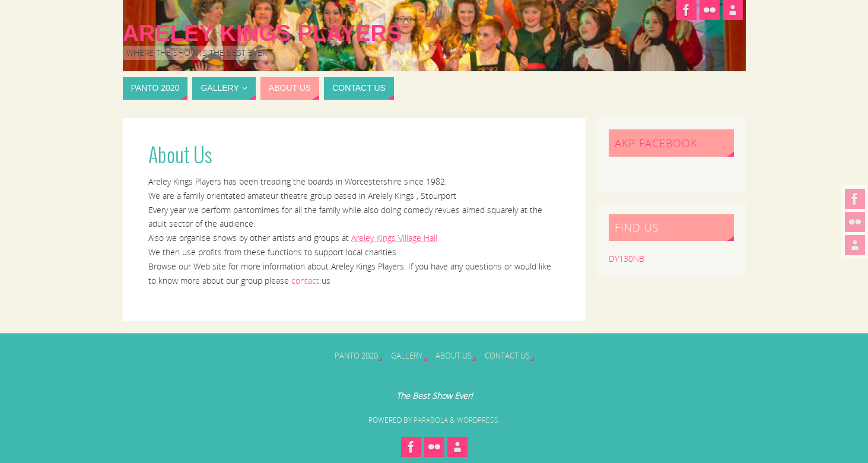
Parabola (431, 420)
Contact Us (507, 356)
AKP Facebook (656, 143)
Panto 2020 (356, 356)
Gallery (407, 356)
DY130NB (627, 259)
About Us (454, 356)
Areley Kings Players (263, 33)
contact (305, 280)
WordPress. (478, 420)
